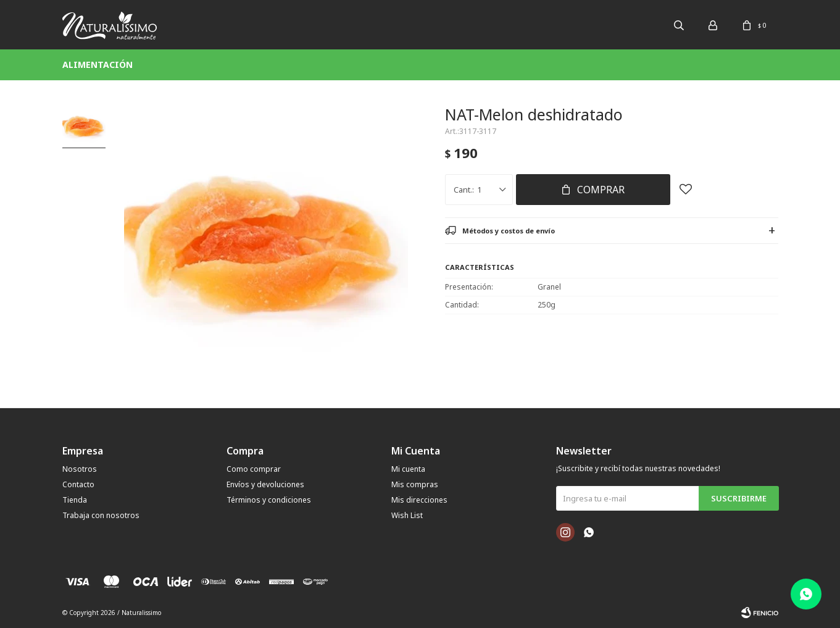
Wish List (407, 515)
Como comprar (254, 469)
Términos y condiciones (269, 500)
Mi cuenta (408, 469)
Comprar (601, 190)
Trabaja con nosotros (101, 515)
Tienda (75, 500)
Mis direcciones (419, 500)
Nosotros (80, 469)
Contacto (78, 484)
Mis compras (415, 484)
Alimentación (98, 65)
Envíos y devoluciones (265, 484)
